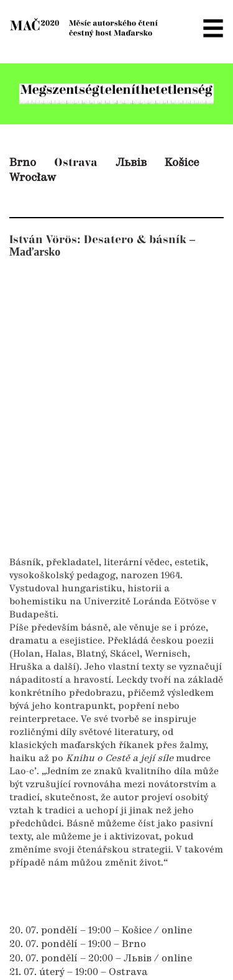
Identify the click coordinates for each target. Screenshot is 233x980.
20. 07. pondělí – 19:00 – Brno (78, 945)
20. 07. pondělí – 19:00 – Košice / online (101, 931)
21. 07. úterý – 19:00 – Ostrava (79, 973)
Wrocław (33, 178)
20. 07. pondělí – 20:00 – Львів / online (101, 959)
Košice (182, 163)
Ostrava (76, 163)
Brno (23, 163)
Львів (131, 163)
